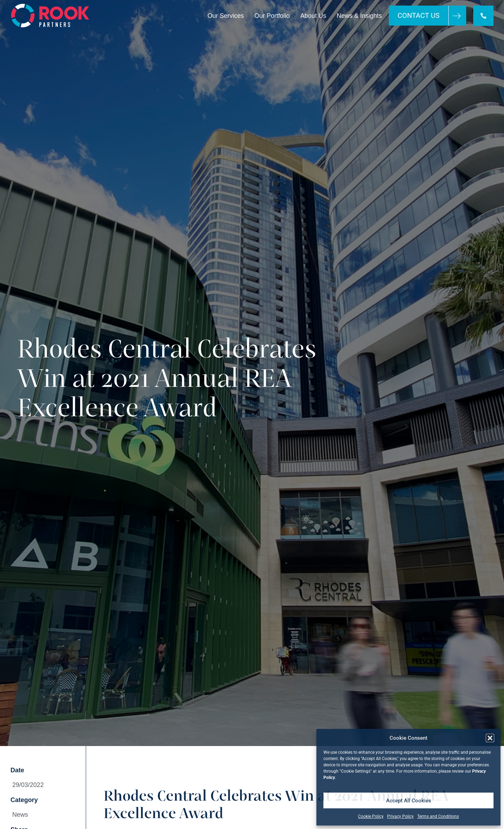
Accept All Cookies (409, 801)
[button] (490, 738)
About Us (313, 16)
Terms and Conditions (438, 816)
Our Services (226, 16)
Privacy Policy (400, 816)
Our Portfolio (272, 16)
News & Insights (359, 16)
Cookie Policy (371, 816)
